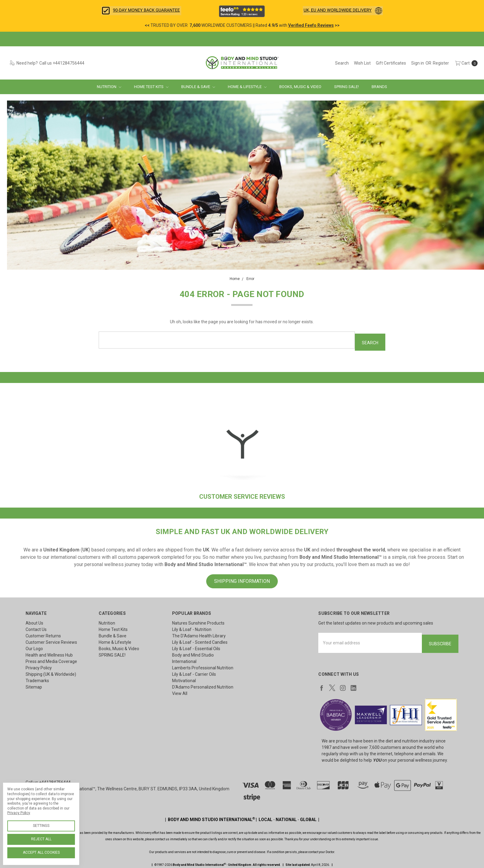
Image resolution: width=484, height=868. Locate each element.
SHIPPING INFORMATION (242, 579)
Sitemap (34, 685)
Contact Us (36, 627)
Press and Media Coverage (51, 659)
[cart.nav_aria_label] (465, 63)
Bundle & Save (198, 87)
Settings (41, 826)
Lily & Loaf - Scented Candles (200, 640)
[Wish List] (362, 63)
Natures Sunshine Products (198, 621)
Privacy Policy (39, 666)
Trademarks (37, 678)
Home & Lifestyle (247, 87)
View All (180, 691)
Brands (379, 87)
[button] (141, 11)
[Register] (441, 63)
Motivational (184, 678)
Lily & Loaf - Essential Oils (196, 647)
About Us (34, 621)
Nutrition (109, 87)
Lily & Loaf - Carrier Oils (194, 672)
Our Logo (34, 647)
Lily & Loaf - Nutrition (192, 627)
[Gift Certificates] (391, 63)
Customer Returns (43, 634)
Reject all (41, 839)
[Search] (342, 63)
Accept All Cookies (41, 852)
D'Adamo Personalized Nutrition (203, 685)
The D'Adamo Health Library (199, 634)
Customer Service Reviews (51, 640)
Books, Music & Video (300, 87)
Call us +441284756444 (48, 778)
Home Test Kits (151, 87)
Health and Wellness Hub (49, 653)
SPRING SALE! (346, 87)
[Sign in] (418, 63)
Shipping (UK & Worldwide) (51, 672)
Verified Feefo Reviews (311, 25)
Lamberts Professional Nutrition (203, 666)
